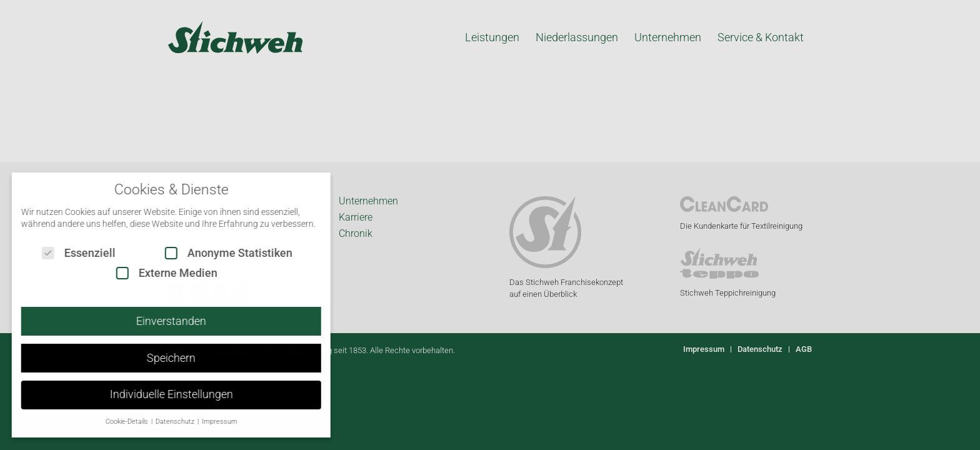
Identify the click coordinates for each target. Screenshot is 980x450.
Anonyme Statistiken (219, 253)
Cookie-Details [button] (117, 422)
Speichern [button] (161, 358)
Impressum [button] (209, 422)
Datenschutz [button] (165, 422)
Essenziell (69, 253)
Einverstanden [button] (161, 321)
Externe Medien (157, 273)
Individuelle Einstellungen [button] (161, 394)
